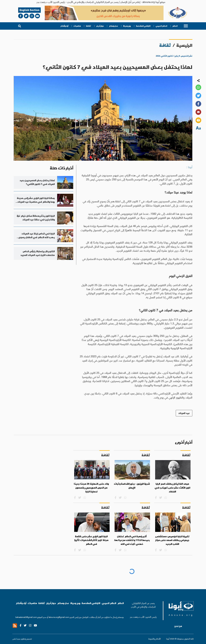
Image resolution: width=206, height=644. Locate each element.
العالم (175, 26)
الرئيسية (184, 45)
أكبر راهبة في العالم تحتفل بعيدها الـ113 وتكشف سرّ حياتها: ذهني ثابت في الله (132, 540)
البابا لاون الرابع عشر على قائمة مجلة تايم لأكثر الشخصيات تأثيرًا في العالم (91, 540)
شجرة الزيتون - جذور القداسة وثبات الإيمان (132, 486)
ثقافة (89, 26)
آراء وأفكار (65, 26)
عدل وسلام (113, 26)
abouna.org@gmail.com (59, 617)
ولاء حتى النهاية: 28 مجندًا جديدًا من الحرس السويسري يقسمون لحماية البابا (91, 488)
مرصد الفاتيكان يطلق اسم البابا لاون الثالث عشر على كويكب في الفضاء (172, 488)
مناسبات (77, 26)
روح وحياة (127, 26)
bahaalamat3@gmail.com (26, 617)
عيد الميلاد (184, 413)
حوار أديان (100, 26)
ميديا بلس (16, 639)
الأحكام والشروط (154, 639)
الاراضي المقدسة (143, 26)
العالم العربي (161, 26)
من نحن (178, 626)
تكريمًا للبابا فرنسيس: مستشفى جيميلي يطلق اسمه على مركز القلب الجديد (172, 540)
